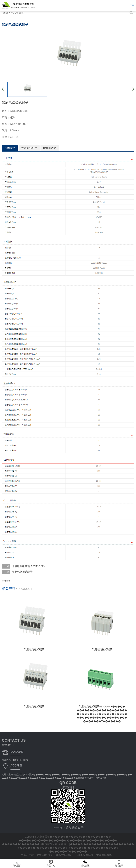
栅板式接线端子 (66, 855)
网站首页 (17, 863)
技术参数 (10, 148)
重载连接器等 (104, 855)
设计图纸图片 (29, 148)
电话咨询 (119, 863)
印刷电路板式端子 (22, 572)
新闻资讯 (85, 863)
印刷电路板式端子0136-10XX (29, 566)
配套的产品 (50, 148)
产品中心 (51, 863)
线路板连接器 (86, 855)
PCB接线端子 (45, 855)
